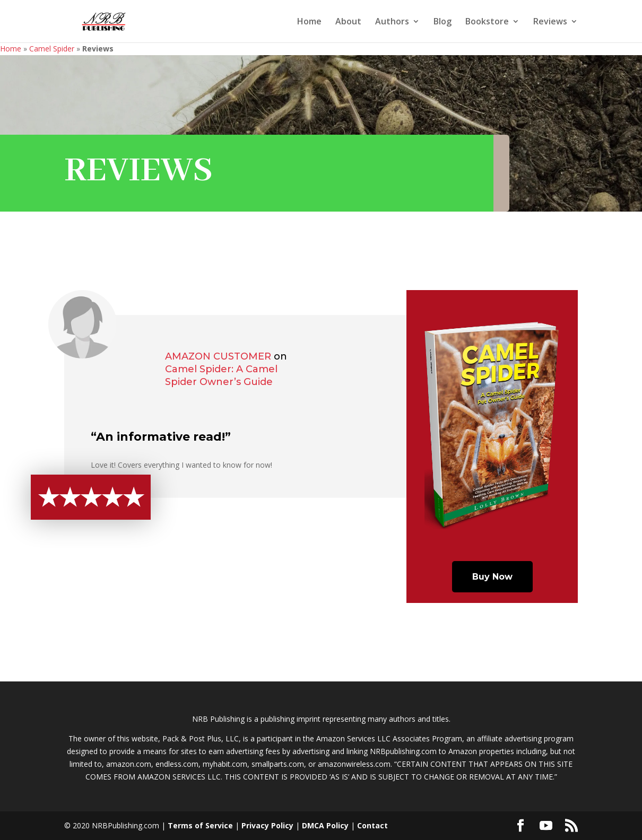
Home (309, 22)
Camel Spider (52, 49)
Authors (392, 22)
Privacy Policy (267, 825)
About (348, 22)
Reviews (550, 22)
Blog (443, 22)
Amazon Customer (218, 356)
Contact (372, 825)
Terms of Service (200, 825)
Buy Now (492, 577)
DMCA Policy (325, 825)
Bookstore (487, 22)
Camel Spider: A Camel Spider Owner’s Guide (221, 375)
